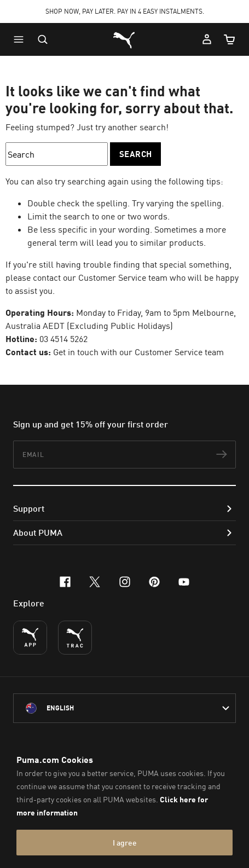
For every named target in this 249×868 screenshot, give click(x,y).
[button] (21, 39)
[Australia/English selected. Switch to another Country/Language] (125, 708)
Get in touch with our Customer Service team (138, 352)
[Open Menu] (21, 39)
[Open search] (43, 39)
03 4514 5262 (63, 339)
